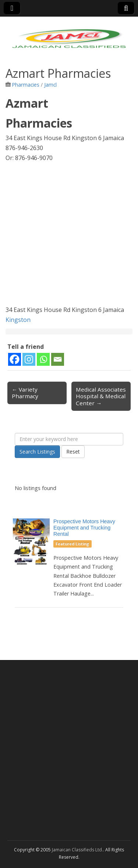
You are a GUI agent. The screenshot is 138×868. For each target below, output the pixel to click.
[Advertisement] (69, 236)
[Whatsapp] (43, 359)
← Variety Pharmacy (25, 393)
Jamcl (50, 85)
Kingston (18, 320)
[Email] (58, 359)
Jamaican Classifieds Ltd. (77, 850)
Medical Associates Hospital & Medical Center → (101, 396)
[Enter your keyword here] (69, 439)
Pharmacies (26, 85)
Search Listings (37, 452)
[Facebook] (15, 359)
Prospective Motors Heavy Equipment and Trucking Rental (84, 528)
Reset (73, 452)
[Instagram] (29, 359)
